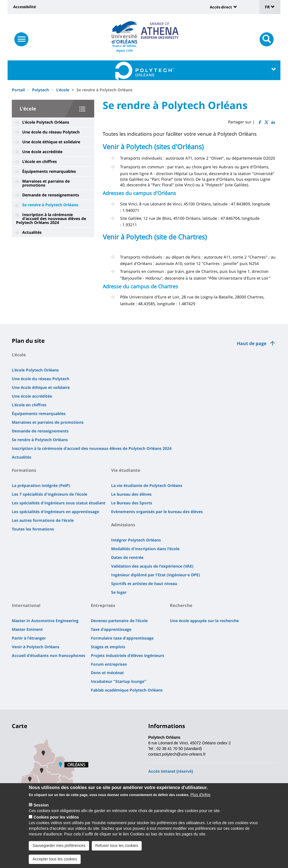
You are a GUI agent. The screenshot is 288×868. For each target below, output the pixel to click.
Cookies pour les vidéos (56, 819)
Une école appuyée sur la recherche (204, 621)
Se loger (119, 592)
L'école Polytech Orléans (46, 122)
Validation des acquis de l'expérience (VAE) (152, 566)
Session (41, 807)
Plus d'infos (200, 797)
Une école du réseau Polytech (51, 132)
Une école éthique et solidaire (51, 142)
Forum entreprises (109, 664)
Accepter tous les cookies (55, 861)
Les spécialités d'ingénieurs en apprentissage (55, 512)
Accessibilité (25, 7)
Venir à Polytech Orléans (36, 647)
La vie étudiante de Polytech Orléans (147, 485)
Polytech (40, 90)
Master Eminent (27, 629)
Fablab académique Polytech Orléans (127, 690)
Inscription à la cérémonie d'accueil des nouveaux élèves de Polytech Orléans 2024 (51, 218)
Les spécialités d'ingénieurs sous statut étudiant (59, 503)
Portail (18, 90)
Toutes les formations (33, 529)
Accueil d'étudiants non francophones (49, 655)
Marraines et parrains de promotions (46, 183)
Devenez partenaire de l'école (119, 621)
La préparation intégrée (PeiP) (41, 485)
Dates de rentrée (127, 557)
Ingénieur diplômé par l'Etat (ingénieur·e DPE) (156, 575)
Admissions (123, 525)
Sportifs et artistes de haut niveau (144, 583)
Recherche (181, 605)
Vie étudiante (126, 470)
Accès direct (221, 7)
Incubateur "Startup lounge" (119, 681)
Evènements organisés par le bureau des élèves (157, 512)
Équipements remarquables (49, 171)
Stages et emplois (108, 647)
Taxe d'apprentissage (111, 629)
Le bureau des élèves (131, 494)
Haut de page (252, 343)
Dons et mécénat (107, 673)
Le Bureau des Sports (132, 503)
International (26, 605)
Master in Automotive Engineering (45, 621)
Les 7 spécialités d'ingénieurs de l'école (49, 494)
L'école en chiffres (40, 161)
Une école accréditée (42, 152)
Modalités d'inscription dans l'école (145, 549)
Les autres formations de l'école (43, 520)
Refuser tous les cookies (117, 848)
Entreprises (103, 605)
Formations (24, 470)
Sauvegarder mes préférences (59, 848)
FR (270, 7)
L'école (63, 90)
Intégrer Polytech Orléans (136, 540)
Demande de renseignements (51, 195)
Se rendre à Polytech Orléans (50, 205)
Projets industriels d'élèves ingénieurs (128, 655)
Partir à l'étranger (29, 638)
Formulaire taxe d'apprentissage (122, 638)
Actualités (32, 232)
